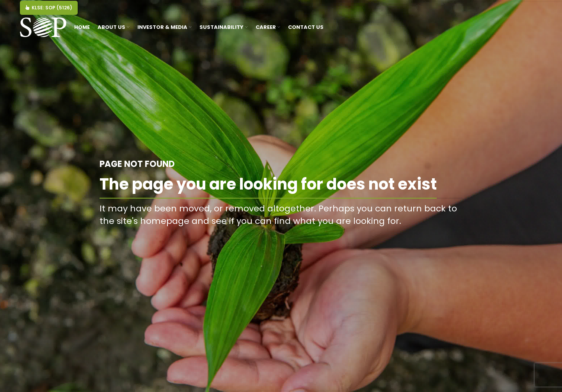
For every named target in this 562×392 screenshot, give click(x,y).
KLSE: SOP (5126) (49, 8)
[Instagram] (524, 12)
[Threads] (534, 12)
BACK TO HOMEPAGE (422, 239)
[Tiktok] (531, 12)
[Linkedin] (529, 12)
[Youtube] (527, 12)
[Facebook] (522, 12)
